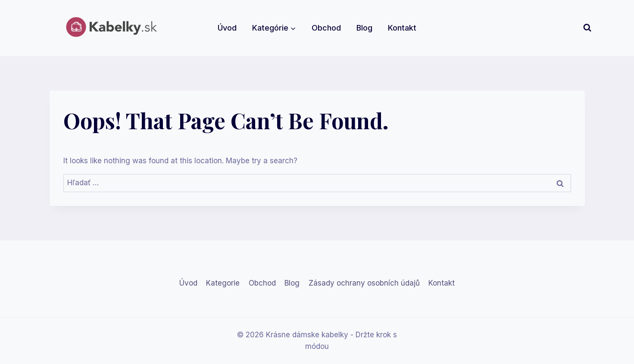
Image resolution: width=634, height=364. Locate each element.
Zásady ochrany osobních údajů (364, 283)
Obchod (326, 28)
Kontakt (402, 28)
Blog (364, 28)
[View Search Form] (587, 28)
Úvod (227, 28)
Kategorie (223, 283)
